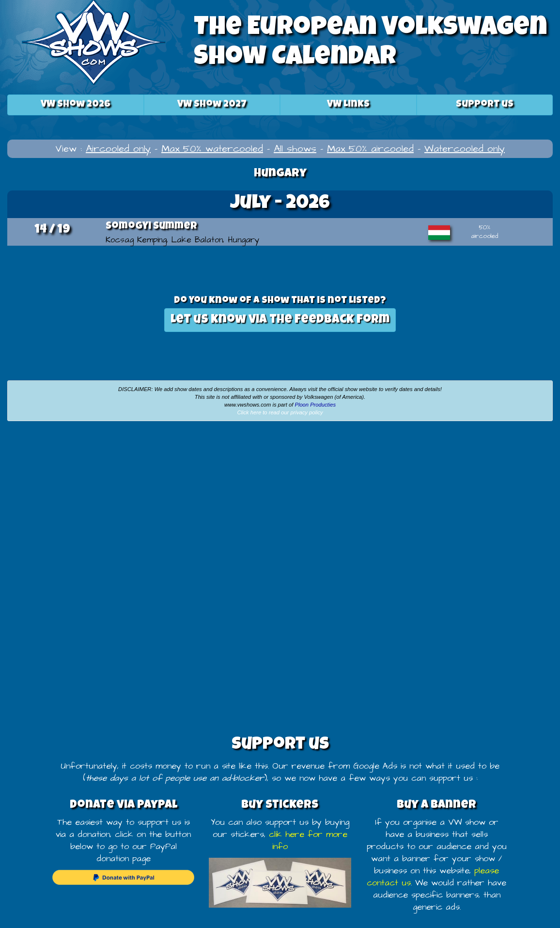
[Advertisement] (140, 501)
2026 (76, 105)
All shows (295, 149)
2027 (212, 105)
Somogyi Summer (151, 227)
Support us (485, 105)
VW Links (348, 105)
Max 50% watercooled (212, 149)
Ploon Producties (315, 405)
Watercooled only (465, 149)
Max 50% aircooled (370, 149)
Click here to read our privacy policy (280, 412)
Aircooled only (118, 149)
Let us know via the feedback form (280, 320)
